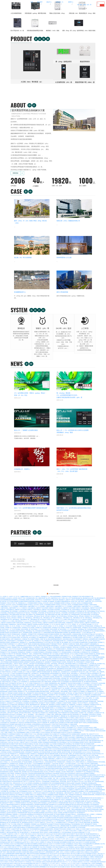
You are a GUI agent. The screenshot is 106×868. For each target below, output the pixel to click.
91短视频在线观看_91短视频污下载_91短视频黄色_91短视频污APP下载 (87, 565)
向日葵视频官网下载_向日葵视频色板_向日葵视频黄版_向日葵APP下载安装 (30, 553)
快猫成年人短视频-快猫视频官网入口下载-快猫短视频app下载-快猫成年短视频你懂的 (64, 684)
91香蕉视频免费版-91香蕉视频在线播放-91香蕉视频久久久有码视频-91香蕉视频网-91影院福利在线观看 (25, 782)
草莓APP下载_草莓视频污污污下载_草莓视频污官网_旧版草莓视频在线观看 (45, 492)
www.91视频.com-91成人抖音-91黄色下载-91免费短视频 (45, 758)
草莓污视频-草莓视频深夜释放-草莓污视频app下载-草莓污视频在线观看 (64, 851)
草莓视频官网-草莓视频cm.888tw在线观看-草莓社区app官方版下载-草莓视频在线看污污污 (36, 768)
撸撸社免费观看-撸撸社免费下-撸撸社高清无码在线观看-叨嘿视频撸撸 (29, 705)
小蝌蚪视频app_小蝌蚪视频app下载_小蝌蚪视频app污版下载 (40, 470)
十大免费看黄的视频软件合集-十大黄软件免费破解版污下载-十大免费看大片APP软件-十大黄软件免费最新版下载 (70, 583)
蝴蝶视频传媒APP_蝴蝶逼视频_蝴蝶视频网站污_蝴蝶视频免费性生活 (56, 489)
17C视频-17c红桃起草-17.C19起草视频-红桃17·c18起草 (13, 682)
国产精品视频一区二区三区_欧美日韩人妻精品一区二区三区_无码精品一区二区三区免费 (63, 476)
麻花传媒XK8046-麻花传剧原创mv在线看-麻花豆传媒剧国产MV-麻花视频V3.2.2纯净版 (57, 843)
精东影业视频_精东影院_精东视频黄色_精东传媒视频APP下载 (80, 520)
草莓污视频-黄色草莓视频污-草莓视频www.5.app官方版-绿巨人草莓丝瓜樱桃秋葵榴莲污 (39, 781)
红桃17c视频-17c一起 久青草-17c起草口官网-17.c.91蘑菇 (68, 682)
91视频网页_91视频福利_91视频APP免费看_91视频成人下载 (65, 555)
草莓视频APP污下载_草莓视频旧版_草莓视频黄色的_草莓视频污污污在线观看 (19, 504)
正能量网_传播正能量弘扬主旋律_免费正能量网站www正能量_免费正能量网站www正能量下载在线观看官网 (36, 628)
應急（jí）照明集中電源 (57, 418)
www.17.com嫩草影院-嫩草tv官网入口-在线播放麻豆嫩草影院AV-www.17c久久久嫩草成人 (28, 800)
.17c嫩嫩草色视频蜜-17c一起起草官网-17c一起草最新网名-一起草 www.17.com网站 (45, 833)
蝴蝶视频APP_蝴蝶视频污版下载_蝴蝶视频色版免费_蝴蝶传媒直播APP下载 (72, 568)
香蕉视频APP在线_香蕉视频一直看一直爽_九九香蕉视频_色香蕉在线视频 (56, 630)
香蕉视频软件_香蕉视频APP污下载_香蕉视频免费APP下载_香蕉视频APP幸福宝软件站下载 (60, 648)
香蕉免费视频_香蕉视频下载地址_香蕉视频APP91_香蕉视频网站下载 (87, 488)
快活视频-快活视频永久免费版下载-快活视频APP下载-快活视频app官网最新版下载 (58, 597)
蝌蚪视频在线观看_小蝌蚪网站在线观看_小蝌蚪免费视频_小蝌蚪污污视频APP (59, 543)
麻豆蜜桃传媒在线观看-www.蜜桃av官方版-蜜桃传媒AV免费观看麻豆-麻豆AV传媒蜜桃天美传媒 (71, 776)
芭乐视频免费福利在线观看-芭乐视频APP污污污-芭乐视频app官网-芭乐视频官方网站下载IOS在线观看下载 (52, 679)
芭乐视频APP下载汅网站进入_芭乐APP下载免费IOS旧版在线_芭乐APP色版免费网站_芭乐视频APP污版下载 (71, 638)
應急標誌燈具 (53, 424)
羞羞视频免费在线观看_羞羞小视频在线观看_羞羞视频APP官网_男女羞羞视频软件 (50, 533)
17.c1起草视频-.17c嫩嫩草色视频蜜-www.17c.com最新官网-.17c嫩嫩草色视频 (49, 722)
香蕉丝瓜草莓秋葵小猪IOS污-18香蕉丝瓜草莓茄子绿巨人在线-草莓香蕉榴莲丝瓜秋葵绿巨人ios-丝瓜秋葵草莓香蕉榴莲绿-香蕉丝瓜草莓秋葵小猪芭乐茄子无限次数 (39, 736)
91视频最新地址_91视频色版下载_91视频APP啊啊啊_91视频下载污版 (30, 491)
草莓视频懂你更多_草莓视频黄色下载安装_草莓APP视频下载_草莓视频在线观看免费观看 (38, 507)
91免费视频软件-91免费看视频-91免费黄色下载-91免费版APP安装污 (17, 586)
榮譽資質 (42, 415)
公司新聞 (92, 412)
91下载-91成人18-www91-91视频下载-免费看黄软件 (61, 697)
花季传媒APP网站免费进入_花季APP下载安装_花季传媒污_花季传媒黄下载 (18, 515)
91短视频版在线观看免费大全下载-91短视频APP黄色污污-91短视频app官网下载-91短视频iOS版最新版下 (25, 578)
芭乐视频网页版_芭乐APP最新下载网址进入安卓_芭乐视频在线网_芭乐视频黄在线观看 (80, 546)
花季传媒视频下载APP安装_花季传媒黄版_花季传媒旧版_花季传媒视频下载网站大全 (57, 515)
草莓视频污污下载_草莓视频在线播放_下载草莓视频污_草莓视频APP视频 (72, 563)
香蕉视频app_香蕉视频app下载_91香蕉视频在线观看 (84, 481)
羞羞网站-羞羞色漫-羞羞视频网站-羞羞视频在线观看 (36, 697)
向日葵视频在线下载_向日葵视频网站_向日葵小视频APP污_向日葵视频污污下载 (75, 560)
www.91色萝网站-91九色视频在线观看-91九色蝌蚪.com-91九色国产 (22, 810)
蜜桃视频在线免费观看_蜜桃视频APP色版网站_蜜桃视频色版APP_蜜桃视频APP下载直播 (34, 514)
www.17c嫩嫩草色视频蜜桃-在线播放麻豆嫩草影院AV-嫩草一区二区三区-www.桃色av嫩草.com (34, 823)
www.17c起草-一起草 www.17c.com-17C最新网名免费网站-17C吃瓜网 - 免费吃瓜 (67, 831)
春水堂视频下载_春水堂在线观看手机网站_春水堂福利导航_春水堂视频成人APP (19, 489)
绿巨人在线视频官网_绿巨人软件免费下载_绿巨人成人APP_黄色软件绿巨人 (82, 492)
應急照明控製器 (54, 415)
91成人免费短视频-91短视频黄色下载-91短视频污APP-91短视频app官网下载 (52, 586)
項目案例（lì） (76, 412)
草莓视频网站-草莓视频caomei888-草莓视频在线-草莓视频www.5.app (23, 856)
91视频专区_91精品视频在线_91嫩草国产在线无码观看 (35, 460)
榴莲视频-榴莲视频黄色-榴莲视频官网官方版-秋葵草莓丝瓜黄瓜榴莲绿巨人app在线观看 (55, 748)
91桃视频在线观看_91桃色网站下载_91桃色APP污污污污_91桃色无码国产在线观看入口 (21, 583)
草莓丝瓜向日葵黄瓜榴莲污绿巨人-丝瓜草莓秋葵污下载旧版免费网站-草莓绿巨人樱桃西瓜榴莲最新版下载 (47, 838)
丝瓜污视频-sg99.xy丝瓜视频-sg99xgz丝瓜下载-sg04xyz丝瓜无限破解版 (25, 817)
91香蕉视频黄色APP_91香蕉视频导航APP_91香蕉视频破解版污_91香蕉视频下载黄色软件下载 (61, 550)
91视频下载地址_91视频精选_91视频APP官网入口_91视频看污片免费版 (45, 527)
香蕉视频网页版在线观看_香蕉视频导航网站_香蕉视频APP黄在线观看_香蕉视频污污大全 (53, 681)
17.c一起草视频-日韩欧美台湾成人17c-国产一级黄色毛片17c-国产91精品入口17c (62, 759)
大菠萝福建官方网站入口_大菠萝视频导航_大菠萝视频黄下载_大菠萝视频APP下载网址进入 (22, 638)
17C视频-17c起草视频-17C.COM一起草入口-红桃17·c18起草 (15, 573)
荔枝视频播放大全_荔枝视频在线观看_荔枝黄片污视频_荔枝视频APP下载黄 (83, 522)
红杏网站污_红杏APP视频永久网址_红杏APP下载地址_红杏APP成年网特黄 (84, 659)
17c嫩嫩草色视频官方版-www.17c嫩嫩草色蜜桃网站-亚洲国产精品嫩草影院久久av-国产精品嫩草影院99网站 (61, 802)
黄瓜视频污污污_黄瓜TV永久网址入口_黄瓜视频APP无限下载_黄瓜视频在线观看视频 (83, 628)
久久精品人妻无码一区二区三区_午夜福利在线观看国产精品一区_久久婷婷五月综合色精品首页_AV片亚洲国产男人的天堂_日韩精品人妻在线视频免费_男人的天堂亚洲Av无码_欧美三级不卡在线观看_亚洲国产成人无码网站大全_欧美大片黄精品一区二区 (50, 612)
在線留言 (42, 434)
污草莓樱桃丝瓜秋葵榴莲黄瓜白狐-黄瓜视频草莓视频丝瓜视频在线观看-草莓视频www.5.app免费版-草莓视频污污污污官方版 (30, 864)
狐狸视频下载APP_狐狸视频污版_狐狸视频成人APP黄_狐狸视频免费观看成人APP (82, 643)
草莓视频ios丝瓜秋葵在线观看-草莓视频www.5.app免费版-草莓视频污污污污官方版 (34, 846)
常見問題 (92, 418)
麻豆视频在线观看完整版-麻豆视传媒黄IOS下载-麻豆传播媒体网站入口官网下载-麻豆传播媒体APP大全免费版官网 (28, 645)
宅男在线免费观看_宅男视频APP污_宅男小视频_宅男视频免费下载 (83, 632)
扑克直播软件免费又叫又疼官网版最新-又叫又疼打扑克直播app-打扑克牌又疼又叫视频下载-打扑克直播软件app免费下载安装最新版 (32, 669)
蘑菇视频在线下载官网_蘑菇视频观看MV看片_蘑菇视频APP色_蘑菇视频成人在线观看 (39, 556)
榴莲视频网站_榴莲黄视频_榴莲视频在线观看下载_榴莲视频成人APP (39, 501)
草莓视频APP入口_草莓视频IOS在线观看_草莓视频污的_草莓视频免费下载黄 (28, 605)
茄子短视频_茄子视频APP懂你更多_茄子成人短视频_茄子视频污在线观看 (70, 506)
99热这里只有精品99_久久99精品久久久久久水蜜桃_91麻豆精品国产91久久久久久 (62, 471)
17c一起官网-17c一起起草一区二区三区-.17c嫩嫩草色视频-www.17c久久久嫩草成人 (20, 448)
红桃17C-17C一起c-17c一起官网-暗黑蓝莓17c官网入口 (40, 682)
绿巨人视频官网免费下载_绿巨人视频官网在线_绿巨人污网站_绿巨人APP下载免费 (55, 450)
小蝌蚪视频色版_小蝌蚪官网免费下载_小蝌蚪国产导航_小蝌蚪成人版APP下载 (74, 645)
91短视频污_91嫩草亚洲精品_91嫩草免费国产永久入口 (26, 458)
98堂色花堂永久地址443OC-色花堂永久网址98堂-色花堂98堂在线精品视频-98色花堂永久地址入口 (46, 799)
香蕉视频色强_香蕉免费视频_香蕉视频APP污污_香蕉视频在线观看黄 (55, 504)
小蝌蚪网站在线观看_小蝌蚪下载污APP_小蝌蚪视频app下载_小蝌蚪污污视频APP (20, 607)
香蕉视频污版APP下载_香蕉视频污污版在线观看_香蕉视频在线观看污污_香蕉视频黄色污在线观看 (77, 540)
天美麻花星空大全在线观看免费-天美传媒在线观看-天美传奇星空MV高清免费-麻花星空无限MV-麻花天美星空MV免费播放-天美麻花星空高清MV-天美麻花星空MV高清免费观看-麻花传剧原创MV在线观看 (49, 848)
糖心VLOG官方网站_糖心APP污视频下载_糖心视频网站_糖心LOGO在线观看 (60, 494)
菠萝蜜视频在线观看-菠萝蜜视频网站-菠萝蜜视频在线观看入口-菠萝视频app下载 (19, 689)
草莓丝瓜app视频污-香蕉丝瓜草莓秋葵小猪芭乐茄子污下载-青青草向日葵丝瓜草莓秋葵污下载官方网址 (41, 771)
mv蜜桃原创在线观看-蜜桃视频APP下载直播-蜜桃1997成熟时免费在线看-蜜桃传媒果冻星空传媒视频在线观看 (46, 794)
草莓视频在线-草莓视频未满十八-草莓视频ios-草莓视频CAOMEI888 (88, 820)
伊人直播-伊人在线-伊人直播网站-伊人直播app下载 (31, 687)
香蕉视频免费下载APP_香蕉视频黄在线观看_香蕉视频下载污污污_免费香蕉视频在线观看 (33, 484)
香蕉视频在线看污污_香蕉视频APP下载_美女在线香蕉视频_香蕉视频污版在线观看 (68, 553)
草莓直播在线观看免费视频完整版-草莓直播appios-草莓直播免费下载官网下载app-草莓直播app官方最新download (56, 625)
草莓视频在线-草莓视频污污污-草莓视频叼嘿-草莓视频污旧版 (36, 702)
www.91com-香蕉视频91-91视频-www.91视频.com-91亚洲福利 (65, 782)
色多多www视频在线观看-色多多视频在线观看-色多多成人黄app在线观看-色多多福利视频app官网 (38, 671)
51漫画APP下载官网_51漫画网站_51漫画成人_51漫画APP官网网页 (16, 542)
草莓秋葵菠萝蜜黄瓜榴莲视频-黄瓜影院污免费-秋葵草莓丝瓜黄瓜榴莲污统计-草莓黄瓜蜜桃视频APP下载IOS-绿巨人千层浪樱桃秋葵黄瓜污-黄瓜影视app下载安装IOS (40, 733)
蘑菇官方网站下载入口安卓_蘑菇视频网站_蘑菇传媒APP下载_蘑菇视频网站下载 (59, 607)
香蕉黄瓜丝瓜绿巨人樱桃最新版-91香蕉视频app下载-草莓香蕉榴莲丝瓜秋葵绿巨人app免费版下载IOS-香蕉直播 (27, 746)
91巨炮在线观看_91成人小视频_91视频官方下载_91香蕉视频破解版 (42, 592)
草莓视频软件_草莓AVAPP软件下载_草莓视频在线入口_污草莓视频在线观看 (18, 455)
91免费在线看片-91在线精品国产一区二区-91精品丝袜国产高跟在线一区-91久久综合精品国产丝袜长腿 (25, 579)
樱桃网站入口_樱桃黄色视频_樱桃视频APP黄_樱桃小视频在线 (80, 532)
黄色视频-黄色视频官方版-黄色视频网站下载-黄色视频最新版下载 (16, 710)
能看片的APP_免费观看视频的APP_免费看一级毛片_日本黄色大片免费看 (56, 704)
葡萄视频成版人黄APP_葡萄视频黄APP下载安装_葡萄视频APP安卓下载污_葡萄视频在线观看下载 (48, 677)
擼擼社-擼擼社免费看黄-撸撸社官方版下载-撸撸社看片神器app (39, 691)
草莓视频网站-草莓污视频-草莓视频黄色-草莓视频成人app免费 (65, 743)
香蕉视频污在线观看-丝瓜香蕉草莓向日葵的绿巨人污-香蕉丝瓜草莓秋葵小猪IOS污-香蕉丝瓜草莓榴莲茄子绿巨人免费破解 (44, 769)
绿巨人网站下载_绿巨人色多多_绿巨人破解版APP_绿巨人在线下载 (49, 542)
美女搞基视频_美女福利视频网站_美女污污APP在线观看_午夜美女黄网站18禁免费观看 (84, 527)
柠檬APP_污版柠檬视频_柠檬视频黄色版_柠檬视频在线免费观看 (16, 512)
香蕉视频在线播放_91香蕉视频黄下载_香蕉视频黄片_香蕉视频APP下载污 (41, 546)
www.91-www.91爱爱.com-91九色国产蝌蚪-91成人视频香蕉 (14, 812)
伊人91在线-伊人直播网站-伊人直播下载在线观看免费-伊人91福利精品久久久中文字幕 (85, 841)
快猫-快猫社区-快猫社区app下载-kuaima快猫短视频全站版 (21, 715)
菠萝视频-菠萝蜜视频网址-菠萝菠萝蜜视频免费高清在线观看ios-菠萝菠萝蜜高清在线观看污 (44, 772)
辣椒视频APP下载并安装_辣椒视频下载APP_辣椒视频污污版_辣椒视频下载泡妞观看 (50, 573)
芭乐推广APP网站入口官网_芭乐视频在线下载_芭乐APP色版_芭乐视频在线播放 (45, 532)
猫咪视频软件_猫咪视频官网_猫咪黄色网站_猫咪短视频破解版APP (48, 522)
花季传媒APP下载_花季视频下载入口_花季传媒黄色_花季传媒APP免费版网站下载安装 (55, 499)
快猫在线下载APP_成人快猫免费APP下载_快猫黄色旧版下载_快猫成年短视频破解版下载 (69, 622)
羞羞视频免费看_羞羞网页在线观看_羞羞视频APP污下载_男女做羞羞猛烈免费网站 (20, 543)
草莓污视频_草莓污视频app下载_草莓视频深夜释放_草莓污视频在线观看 (37, 466)
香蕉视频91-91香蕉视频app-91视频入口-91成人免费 (47, 700)
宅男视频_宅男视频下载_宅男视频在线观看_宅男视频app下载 (87, 478)
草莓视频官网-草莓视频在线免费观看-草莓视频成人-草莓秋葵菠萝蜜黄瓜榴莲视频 (77, 861)
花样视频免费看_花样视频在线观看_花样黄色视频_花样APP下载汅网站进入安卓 (27, 622)
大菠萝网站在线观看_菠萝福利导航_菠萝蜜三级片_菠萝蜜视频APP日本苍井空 (19, 550)
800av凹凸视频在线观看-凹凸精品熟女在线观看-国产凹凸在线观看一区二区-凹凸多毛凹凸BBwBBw (82, 774)
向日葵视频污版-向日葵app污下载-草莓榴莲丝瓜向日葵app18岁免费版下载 (84, 863)
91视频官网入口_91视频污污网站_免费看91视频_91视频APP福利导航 (55, 566)
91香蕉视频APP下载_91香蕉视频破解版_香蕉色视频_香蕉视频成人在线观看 (29, 610)
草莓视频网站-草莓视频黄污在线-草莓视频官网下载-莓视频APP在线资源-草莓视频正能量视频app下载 (48, 676)
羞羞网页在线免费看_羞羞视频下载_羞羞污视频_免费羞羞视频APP (33, 519)
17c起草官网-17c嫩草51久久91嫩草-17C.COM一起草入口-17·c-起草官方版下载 (19, 692)
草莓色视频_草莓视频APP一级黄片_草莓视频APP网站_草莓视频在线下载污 (34, 506)
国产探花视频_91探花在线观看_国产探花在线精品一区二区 (28, 481)
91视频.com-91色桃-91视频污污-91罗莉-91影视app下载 (39, 584)
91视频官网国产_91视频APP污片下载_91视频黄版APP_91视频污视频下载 (65, 610)
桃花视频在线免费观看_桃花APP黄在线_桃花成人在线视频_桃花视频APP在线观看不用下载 (56, 664)
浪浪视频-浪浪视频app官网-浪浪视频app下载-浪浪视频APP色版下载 (69, 596)
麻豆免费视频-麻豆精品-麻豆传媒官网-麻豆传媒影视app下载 (77, 656)
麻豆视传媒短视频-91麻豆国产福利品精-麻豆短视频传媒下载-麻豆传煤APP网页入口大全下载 (36, 673)
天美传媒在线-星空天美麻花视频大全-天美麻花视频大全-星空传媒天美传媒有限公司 (37, 861)
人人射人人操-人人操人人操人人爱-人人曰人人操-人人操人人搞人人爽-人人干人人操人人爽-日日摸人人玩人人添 (66, 761)
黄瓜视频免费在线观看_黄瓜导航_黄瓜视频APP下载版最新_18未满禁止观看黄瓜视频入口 (54, 623)
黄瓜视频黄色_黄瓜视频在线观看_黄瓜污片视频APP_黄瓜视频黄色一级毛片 (84, 542)
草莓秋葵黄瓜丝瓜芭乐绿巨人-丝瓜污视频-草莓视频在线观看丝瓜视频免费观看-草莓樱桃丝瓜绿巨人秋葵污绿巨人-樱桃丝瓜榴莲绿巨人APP (54, 728)
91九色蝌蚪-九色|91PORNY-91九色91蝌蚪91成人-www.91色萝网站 (88, 810)
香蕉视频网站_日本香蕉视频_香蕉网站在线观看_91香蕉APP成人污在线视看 (30, 452)
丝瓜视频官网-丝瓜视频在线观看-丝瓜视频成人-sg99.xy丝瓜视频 (27, 859)
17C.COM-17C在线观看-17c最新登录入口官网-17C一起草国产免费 (24, 725)
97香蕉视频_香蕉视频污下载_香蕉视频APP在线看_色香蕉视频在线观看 (35, 530)
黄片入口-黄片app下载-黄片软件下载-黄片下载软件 (72, 700)
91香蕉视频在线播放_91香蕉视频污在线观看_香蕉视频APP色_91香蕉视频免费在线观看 (54, 528)
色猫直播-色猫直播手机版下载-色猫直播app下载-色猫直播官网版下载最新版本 (54, 627)
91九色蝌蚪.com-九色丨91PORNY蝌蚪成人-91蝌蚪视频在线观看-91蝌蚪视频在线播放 (54, 809)
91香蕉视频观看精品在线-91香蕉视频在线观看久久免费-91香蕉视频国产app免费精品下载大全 (23, 650)
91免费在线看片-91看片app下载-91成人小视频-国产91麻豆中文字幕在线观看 (19, 594)
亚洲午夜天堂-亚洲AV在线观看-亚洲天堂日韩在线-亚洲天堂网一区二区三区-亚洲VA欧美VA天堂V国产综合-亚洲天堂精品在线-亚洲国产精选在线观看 (36, 820)
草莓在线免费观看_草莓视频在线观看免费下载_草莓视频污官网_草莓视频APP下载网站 (82, 510)
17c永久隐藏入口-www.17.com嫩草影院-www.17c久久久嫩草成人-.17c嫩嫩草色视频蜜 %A (66, 853)
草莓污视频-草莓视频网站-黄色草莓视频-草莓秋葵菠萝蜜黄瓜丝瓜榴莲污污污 (80, 745)
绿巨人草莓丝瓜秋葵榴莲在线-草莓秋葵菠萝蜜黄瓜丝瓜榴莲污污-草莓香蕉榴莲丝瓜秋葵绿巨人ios (72, 789)
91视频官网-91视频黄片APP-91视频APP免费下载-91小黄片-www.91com (77, 720)
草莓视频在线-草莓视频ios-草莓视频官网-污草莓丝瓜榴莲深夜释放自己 (74, 786)
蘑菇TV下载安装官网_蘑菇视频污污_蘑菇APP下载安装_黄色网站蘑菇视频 (66, 452)
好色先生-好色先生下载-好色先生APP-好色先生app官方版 (42, 686)
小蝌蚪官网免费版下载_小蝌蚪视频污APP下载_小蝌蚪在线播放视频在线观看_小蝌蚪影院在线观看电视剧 (73, 661)
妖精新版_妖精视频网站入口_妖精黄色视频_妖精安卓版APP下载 (75, 668)
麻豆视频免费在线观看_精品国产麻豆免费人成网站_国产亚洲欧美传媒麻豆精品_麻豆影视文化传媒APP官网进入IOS (76, 605)
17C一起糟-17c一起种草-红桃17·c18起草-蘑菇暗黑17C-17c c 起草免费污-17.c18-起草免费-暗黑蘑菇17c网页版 (66, 689)
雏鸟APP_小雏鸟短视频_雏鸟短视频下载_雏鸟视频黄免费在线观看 (44, 558)
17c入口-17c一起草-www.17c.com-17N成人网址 (80, 722)
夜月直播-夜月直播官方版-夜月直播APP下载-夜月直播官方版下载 (72, 686)
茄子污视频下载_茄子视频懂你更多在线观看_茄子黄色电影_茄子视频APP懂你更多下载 (65, 545)
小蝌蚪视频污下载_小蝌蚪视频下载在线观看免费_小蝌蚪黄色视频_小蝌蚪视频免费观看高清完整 (69, 650)
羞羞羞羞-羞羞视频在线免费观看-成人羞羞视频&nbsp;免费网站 (19, 700)
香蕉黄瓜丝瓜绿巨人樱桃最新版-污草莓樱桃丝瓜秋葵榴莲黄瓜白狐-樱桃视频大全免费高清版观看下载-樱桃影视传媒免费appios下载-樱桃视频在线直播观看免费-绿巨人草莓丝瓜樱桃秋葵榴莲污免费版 (48, 735)
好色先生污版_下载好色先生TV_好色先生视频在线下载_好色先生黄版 (45, 643)
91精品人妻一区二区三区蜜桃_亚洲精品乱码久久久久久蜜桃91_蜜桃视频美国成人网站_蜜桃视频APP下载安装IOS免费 (47, 535)
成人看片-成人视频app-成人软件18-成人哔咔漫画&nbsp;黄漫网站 (71, 707)
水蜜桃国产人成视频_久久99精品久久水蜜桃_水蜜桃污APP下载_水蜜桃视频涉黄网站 (55, 663)
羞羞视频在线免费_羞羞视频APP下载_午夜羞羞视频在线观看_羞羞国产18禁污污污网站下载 (75, 509)
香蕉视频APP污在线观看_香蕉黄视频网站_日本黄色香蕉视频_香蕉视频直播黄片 (46, 502)
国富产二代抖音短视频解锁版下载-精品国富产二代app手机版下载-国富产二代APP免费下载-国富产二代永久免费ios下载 (58, 615)
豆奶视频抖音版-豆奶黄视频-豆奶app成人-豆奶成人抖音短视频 (30, 587)
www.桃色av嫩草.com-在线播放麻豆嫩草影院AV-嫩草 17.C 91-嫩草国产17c (53, 805)
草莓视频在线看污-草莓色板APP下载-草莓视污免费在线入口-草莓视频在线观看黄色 (43, 818)
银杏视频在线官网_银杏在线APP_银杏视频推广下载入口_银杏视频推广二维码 (19, 566)
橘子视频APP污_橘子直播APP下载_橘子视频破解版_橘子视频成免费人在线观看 (51, 512)
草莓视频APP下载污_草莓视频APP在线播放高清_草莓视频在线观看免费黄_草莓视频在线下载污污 (82, 646)
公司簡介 (42, 412)
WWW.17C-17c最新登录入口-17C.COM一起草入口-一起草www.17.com (53, 715)
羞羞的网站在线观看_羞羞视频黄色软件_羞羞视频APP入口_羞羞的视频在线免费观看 (21, 494)
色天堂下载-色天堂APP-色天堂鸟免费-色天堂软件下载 (59, 705)
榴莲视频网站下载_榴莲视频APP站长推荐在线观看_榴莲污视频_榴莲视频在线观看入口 (34, 560)
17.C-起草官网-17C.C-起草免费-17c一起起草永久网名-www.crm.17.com (36, 854)
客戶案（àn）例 (77, 415)
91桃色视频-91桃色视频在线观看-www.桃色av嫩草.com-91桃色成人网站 (17, 802)
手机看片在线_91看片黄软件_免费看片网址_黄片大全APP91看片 (86, 453)
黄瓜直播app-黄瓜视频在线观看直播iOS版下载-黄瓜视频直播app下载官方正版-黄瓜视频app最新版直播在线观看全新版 (46, 601)
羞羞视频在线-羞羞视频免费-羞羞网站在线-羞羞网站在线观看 (66, 702)
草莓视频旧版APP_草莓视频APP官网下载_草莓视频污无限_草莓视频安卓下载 (19, 630)
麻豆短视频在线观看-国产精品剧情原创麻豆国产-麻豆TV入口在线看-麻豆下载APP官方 (21, 633)
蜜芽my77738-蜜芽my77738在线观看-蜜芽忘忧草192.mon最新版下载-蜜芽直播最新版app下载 (35, 774)
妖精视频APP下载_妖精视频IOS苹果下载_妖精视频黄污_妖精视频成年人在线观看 (33, 509)
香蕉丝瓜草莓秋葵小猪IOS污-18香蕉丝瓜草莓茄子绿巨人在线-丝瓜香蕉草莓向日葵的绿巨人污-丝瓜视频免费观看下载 (57, 797)
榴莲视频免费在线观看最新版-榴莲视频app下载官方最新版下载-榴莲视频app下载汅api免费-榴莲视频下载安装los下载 (66, 640)
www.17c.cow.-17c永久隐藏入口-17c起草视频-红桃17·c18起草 (31, 709)
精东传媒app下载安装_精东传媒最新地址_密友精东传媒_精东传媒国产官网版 (19, 648)
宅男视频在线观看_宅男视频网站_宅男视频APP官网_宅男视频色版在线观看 (30, 486)
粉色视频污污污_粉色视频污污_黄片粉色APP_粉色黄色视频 (91, 535)
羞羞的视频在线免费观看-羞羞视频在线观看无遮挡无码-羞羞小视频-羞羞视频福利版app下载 (81, 592)
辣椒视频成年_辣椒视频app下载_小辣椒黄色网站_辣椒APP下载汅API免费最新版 (45, 561)
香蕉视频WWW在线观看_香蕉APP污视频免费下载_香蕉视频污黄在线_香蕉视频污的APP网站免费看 (49, 574)
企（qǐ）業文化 (44, 418)
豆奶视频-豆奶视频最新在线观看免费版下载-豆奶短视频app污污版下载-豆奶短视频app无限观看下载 (62, 594)
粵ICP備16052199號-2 (53, 445)
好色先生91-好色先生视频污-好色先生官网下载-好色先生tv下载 (64, 766)
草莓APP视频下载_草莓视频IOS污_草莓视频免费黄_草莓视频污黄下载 (44, 510)
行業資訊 (92, 415)
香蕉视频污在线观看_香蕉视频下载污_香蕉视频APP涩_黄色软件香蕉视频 (26, 545)
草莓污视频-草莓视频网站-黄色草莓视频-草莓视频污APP (79, 732)
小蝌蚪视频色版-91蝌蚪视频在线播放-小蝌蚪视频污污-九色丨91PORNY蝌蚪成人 (85, 813)
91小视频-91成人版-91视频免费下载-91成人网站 (34, 699)
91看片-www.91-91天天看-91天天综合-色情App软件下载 (41, 707)
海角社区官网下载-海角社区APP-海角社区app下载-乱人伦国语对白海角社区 (43, 641)
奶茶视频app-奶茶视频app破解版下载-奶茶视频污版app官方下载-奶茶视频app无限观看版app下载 (37, 599)
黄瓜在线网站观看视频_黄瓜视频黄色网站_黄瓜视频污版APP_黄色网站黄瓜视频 (34, 568)
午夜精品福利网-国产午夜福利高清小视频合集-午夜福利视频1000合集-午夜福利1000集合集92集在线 (24, 766)
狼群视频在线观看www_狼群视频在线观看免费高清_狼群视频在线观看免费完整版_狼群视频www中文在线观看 (36, 656)
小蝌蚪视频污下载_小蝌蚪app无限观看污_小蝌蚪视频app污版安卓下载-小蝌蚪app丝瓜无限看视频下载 (40, 659)
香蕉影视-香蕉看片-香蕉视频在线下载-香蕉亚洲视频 (76, 710)
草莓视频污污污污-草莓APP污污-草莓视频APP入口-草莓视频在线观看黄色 (18, 843)
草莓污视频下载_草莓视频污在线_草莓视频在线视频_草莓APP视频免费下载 (50, 565)
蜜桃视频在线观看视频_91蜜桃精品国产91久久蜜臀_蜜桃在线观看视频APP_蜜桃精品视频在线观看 (24, 537)
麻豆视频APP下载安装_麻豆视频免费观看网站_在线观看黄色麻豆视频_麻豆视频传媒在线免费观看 (24, 661)
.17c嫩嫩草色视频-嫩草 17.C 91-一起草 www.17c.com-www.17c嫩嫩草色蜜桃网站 (53, 830)
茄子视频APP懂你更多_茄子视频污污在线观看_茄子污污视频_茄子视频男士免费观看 (21, 524)
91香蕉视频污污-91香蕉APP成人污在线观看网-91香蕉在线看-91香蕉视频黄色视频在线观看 (42, 841)
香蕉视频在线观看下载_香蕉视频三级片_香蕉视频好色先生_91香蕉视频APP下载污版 (62, 524)
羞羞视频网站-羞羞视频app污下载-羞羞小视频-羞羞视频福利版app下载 (30, 619)
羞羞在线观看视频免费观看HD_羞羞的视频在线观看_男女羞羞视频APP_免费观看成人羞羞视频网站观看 (73, 491)
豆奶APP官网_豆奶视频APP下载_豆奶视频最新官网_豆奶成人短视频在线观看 (65, 587)
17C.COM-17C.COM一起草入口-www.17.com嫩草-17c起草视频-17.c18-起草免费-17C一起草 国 (78, 691)
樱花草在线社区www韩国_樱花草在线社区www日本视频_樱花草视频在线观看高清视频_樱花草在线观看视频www (48, 620)
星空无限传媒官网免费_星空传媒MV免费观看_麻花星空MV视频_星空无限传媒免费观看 (61, 604)
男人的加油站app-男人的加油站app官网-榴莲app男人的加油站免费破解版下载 (57, 692)
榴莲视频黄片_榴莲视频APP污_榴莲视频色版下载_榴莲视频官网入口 (75, 673)
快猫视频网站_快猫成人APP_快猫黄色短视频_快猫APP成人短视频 (16, 528)
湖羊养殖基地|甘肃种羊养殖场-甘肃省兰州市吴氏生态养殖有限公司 (16, 813)
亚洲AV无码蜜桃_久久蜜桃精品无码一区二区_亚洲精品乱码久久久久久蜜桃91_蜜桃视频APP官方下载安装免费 (79, 548)
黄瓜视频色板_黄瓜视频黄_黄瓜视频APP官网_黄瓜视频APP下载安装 (33, 555)
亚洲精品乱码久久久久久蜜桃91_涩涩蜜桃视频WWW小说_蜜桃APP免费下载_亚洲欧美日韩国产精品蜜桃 (25, 497)
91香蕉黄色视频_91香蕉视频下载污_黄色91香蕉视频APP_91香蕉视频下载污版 (71, 530)
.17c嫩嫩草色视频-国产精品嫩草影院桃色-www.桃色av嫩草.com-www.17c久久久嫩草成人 (71, 800)
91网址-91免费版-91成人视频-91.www (83, 697)
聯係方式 (42, 431)
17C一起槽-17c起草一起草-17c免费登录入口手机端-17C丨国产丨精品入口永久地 (20, 761)
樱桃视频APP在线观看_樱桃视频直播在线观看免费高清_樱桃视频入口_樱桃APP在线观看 (33, 563)
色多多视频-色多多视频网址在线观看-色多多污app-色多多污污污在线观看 (71, 694)
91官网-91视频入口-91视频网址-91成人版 (36, 851)
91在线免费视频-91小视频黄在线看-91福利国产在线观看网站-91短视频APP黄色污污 (76, 571)
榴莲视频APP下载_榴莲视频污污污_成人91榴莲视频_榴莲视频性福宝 (82, 502)
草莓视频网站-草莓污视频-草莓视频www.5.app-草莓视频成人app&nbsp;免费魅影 (65, 699)
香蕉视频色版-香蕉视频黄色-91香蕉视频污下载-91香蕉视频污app (66, 753)
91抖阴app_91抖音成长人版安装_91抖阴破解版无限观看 (51, 455)
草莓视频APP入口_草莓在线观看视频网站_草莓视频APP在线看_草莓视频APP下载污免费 (62, 448)
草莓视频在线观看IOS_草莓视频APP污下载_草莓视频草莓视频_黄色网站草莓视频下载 (77, 501)
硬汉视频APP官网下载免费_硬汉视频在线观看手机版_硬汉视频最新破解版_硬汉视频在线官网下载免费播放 (26, 548)
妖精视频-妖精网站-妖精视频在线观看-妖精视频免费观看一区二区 (48, 710)
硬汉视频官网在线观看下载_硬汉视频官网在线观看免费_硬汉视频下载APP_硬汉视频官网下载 (52, 617)
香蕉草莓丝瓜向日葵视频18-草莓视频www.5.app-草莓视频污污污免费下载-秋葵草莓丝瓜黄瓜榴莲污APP (62, 787)
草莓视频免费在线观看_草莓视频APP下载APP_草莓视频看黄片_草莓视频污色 (61, 651)
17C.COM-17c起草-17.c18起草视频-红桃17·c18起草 (83, 715)
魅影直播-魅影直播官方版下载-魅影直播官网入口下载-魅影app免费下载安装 (25, 684)
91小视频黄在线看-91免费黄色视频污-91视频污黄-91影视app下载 (16, 581)
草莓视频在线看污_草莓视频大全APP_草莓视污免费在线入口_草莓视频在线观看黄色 (77, 614)
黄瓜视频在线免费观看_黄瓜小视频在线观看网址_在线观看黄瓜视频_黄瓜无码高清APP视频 (70, 486)
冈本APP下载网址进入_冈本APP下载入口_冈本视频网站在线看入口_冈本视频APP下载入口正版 (58, 674)
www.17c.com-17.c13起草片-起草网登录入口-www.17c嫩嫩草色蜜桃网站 (35, 840)
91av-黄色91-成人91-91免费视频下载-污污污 (43, 717)
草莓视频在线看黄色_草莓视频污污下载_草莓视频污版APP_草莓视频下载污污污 (68, 537)
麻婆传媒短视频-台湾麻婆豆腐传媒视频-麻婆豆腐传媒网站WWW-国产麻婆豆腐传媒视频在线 (48, 845)
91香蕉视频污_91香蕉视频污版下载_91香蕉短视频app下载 (68, 461)
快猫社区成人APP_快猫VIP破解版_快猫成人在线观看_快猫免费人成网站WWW (51, 488)
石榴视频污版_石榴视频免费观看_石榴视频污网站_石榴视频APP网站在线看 (55, 551)
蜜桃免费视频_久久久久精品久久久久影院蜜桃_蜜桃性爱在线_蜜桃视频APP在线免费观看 (73, 497)
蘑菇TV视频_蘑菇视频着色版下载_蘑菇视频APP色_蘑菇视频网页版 (48, 520)
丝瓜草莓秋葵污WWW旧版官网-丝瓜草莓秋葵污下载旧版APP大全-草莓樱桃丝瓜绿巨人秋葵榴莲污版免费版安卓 (67, 790)
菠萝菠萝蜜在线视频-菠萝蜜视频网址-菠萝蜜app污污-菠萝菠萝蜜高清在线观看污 (72, 840)
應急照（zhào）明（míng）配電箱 (60, 421)
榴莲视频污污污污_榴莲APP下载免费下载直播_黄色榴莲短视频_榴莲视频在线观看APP (30, 496)
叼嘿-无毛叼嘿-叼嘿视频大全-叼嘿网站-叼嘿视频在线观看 (89, 709)
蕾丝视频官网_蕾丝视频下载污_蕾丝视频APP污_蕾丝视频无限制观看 (33, 525)
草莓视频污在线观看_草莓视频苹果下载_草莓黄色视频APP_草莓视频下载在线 (75, 514)
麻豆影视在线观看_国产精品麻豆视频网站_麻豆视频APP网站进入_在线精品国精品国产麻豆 (34, 614)
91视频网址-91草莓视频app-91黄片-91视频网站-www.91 (90, 581)
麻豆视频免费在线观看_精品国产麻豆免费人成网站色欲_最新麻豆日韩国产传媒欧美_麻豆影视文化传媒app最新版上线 (49, 609)
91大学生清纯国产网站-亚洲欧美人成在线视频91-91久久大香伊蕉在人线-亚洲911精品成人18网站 (73, 579)
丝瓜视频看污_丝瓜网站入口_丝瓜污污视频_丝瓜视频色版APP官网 (63, 517)
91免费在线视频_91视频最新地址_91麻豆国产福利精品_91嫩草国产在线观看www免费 (36, 474)
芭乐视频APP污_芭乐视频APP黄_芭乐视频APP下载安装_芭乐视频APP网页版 (49, 569)
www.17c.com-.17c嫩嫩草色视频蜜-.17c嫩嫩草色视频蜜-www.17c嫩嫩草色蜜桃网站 (60, 856)
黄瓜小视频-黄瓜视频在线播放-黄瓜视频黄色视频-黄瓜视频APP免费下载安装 (50, 815)
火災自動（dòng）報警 (56, 412)
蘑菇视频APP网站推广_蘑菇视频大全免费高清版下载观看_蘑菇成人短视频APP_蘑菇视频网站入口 (75, 496)
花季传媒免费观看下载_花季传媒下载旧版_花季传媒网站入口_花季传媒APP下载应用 (70, 525)
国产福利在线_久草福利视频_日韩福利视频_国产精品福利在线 (38, 465)
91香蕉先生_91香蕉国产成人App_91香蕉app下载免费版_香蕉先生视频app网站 (40, 668)
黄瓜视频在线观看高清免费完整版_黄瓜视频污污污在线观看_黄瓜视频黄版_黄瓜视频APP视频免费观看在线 (44, 453)
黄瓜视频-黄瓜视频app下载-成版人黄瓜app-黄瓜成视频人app (37, 596)
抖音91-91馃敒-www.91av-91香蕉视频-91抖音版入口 (85, 705)
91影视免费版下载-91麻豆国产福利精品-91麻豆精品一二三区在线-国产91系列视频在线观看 (54, 581)
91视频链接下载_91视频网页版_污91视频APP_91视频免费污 (75, 556)
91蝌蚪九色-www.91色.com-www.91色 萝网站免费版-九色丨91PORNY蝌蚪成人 (26, 807)
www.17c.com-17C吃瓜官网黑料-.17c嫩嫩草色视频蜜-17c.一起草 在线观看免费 (28, 831)
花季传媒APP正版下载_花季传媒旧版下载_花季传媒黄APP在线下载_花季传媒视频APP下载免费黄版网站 (76, 637)
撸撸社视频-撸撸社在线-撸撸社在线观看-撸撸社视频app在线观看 (22, 704)
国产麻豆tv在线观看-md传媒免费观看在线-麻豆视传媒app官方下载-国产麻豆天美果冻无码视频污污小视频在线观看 (49, 576)
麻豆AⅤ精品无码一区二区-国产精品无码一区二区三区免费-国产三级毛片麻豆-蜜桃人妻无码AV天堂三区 (45, 858)
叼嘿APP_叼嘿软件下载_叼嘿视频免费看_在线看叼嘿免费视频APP (30, 517)
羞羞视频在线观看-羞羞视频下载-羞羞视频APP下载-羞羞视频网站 (64, 619)
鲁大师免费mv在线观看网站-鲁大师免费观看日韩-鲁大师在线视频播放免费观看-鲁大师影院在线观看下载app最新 (53, 635)
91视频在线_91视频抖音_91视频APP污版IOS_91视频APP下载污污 (78, 641)
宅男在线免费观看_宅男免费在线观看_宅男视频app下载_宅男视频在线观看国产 (71, 578)
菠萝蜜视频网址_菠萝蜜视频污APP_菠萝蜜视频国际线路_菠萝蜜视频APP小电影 (42, 653)
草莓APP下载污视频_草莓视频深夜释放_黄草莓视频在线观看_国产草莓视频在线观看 (70, 519)
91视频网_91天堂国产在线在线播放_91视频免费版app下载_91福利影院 (75, 589)
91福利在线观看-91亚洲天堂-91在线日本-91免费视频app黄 (67, 584)
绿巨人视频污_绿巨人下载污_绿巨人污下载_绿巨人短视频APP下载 (37, 540)
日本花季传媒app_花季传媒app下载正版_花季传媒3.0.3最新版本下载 (42, 468)
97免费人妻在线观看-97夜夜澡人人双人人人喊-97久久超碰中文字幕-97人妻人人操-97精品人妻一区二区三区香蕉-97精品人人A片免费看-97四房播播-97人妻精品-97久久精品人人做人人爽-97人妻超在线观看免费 (51, 763)
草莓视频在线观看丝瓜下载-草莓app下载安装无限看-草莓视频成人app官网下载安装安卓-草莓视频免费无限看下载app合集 (45, 655)
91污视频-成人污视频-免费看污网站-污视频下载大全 (92, 733)
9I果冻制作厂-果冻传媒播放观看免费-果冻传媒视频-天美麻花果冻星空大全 (60, 859)
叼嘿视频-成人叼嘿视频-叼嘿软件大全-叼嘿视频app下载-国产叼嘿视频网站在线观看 (38, 646)
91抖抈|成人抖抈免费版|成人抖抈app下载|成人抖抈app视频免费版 (76, 696)
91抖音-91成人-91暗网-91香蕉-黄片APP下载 (11, 699)
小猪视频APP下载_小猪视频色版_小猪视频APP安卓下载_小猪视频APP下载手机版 (61, 538)
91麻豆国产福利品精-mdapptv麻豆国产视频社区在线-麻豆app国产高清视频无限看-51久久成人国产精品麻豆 (62, 849)
